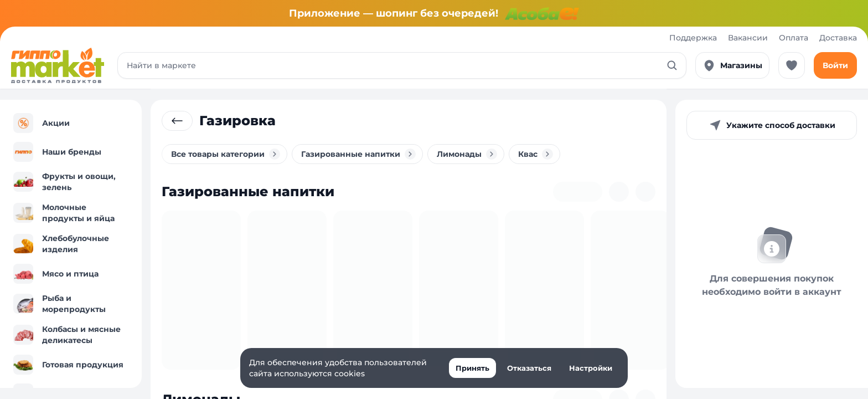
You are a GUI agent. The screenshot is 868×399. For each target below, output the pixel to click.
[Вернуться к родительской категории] (177, 121)
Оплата (794, 38)
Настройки (591, 368)
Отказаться (529, 368)
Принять (472, 368)
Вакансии (748, 38)
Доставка (838, 38)
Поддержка (693, 38)
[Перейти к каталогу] (58, 65)
